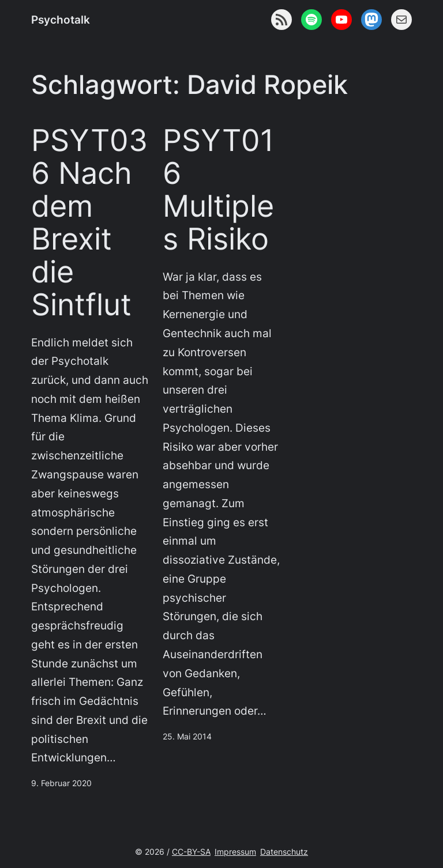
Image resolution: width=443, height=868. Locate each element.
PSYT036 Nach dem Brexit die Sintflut (89, 223)
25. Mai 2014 (187, 736)
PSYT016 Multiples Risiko (218, 190)
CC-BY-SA (191, 852)
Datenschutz (284, 852)
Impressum (235, 852)
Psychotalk (61, 20)
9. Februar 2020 (61, 783)
